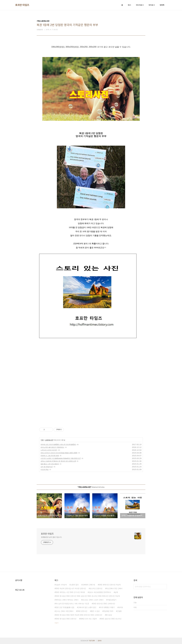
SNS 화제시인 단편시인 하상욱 (110, 585)
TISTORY (92, 641)
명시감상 (109, 615)
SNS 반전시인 (82, 611)
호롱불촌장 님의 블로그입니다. (51, 537)
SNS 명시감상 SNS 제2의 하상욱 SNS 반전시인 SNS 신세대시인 (79, 615)
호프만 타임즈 (22, 5)
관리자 (100, 641)
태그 (129, 5)
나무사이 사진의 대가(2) (49, 450)
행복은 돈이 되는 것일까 (88, 619)
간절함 (119, 611)
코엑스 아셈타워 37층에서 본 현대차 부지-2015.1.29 (58, 461)
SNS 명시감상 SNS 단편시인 (66, 619)
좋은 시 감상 (95, 611)
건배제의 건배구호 (89, 585)
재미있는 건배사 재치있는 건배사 (67, 600)
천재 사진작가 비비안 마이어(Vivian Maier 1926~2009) (59, 453)
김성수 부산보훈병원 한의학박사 (100, 592)
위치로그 (152, 5)
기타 (42, 440)
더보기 (56, 623)
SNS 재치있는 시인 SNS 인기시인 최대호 (70, 592)
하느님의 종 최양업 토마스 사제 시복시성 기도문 (72, 604)
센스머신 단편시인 (96, 589)
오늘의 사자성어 (61, 585)
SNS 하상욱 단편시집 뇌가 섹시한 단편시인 (71, 589)
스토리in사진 (49, 440)
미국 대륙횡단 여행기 (107, 607)
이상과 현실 (45, 469)
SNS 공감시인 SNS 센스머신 (111, 619)
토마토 (121, 607)
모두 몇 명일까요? (47, 467)
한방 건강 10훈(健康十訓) (65, 607)
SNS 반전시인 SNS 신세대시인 (104, 604)
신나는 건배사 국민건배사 (64, 611)
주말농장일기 (112, 600)
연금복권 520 (108, 611)
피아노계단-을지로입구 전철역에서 (52, 447)
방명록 (162, 5)
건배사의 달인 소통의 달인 (87, 607)
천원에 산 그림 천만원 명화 (50, 456)
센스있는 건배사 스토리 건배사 (93, 600)
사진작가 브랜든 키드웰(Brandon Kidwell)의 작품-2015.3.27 (61, 458)
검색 (164, 587)
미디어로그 (140, 5)
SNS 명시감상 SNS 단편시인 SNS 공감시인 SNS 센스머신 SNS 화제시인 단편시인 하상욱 (88, 596)
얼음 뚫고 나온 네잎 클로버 (50, 464)
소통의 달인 (75, 585)
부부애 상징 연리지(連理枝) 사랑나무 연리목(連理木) (58, 445)
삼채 (116, 592)
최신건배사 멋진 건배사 (114, 589)
